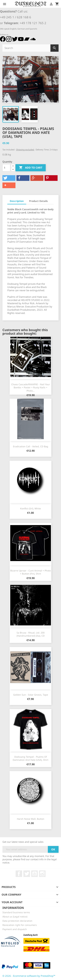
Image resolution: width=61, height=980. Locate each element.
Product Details (38, 201)
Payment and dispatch (15, 929)
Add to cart (31, 168)
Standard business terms (16, 912)
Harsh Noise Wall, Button (31, 819)
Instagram (42, 874)
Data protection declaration (17, 921)
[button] (9, 178)
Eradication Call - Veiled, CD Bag (31, 446)
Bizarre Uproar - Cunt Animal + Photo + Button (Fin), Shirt (30, 572)
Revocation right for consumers (20, 925)
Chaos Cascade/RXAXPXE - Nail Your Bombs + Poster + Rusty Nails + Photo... (31, 388)
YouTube (34, 874)
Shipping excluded (25, 150)
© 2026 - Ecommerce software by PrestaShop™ (29, 976)
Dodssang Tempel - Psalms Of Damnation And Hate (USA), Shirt (30, 758)
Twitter (27, 874)
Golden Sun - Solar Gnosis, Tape (31, 695)
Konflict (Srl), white (30, 508)
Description (17, 201)
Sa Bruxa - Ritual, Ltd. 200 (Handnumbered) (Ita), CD (31, 634)
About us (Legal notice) (15, 917)
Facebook (19, 874)
